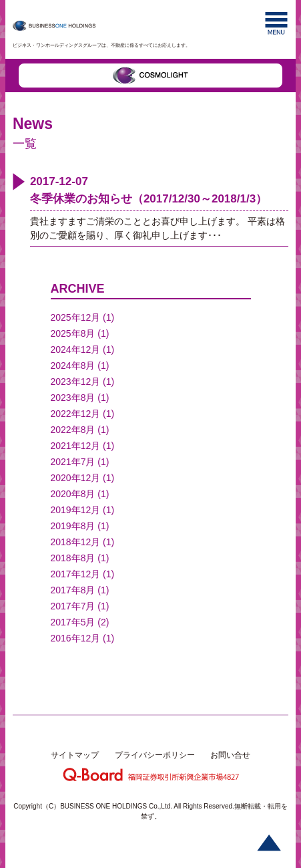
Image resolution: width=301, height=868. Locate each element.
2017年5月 (73, 622)
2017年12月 (76, 574)
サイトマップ (75, 755)
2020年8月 (73, 494)
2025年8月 (73, 333)
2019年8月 (73, 526)
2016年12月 (76, 638)
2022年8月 (73, 430)
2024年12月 (76, 349)
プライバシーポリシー (155, 755)
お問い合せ (230, 755)
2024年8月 (73, 366)
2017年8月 (73, 590)
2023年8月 (73, 398)
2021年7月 (73, 462)
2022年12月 (76, 414)
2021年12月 (76, 446)
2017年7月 (73, 606)
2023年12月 (76, 382)
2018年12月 (76, 542)
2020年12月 (76, 478)
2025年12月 (76, 317)
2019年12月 (76, 510)
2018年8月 (73, 558)
